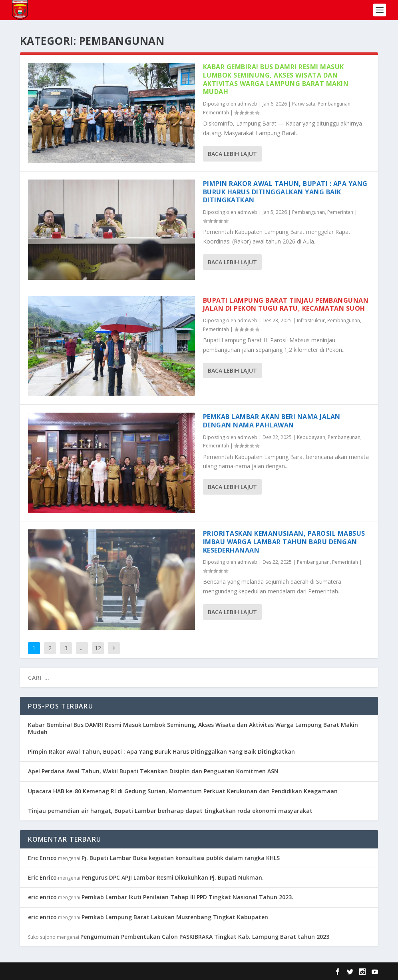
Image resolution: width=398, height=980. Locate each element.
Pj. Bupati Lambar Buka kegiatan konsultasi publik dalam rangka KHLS (181, 858)
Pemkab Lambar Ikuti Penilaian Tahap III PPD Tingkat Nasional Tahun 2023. (187, 897)
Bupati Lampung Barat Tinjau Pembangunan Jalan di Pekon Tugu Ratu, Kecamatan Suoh (286, 304)
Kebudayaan (311, 437)
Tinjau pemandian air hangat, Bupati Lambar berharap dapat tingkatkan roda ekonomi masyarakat (170, 811)
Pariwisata (304, 104)
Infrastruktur (311, 320)
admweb (247, 104)
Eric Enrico (42, 858)
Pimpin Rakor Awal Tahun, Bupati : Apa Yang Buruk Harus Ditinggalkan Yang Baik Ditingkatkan (285, 192)
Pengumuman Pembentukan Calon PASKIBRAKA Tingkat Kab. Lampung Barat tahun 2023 (205, 937)
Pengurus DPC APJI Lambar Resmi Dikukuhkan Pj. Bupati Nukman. (173, 877)
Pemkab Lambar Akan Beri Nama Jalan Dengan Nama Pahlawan (272, 421)
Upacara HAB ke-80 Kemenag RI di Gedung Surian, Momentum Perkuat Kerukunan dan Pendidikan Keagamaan (183, 791)
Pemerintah (216, 113)
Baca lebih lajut (232, 154)
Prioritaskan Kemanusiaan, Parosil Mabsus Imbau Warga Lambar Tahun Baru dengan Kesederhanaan (284, 542)
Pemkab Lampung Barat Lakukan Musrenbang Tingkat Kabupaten (175, 917)
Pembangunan (334, 104)
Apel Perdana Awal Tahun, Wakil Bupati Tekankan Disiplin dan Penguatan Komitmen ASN (153, 771)
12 (98, 648)
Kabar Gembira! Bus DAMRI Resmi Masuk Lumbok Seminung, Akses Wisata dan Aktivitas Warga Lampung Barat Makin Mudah (276, 79)
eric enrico (42, 897)
